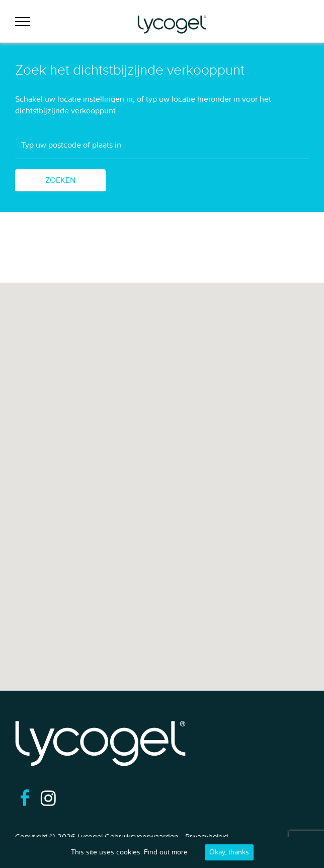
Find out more (166, 852)
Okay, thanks (229, 852)
